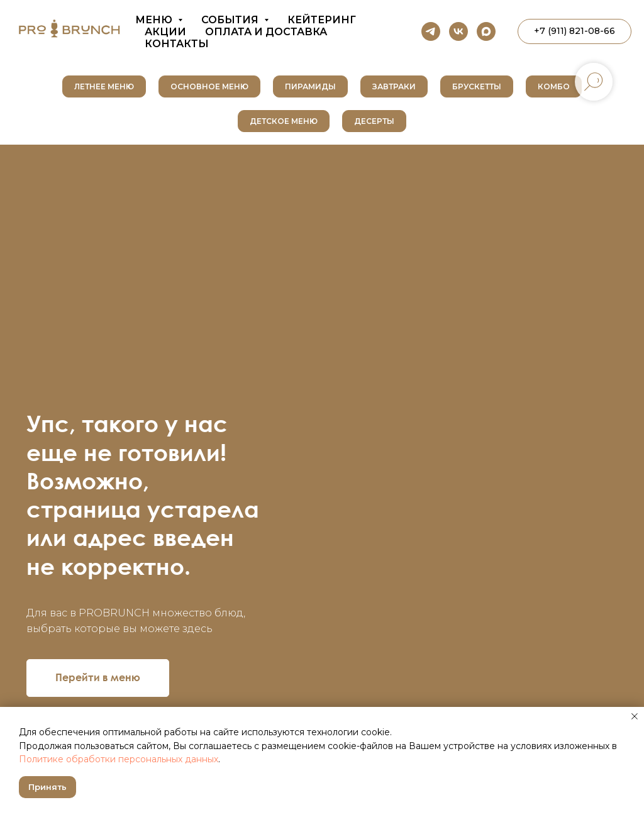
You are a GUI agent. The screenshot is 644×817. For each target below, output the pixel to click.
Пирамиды (310, 86)
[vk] (458, 31)
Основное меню (209, 86)
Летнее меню (104, 86)
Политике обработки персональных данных (119, 759)
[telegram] (431, 31)
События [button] (231, 20)
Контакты (177, 44)
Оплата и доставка (266, 32)
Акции (165, 32)
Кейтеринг (322, 20)
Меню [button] (155, 20)
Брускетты (477, 86)
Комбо (554, 86)
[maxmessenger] (486, 31)
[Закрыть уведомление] (635, 716)
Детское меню (284, 121)
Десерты (374, 121)
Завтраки (394, 86)
